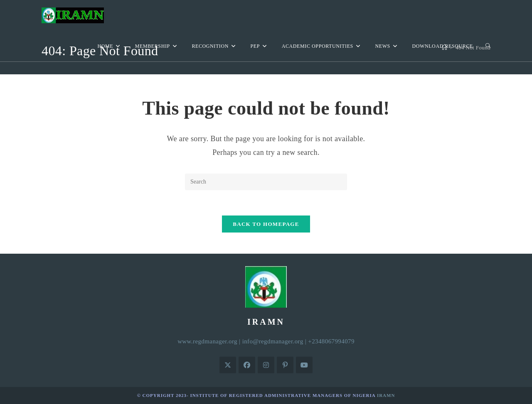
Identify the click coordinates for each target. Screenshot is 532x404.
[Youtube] (304, 365)
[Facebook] (247, 365)
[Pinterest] (285, 365)
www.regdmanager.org (207, 341)
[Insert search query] (266, 182)
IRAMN (386, 395)
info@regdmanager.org (273, 341)
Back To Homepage (266, 224)
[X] (228, 365)
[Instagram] (266, 365)
